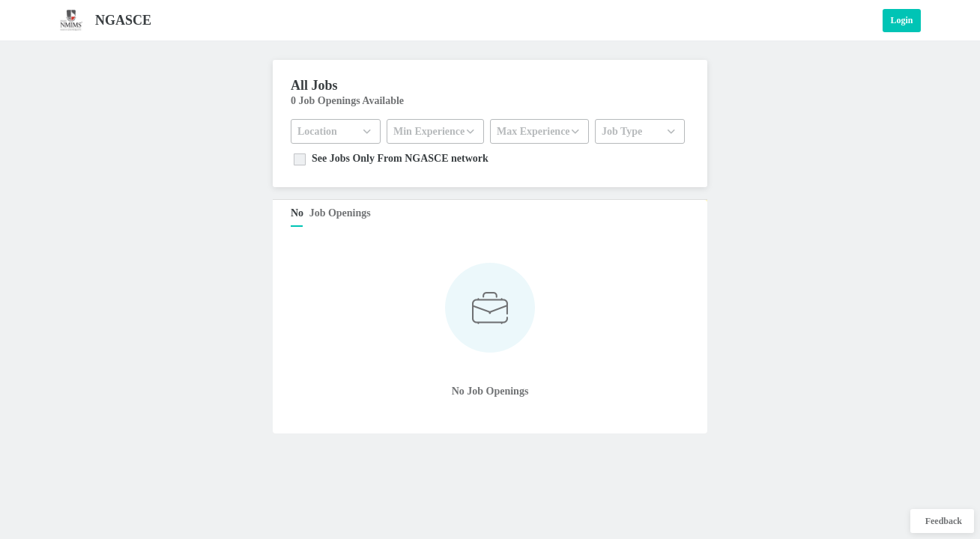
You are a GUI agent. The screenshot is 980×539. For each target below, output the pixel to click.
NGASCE (123, 20)
